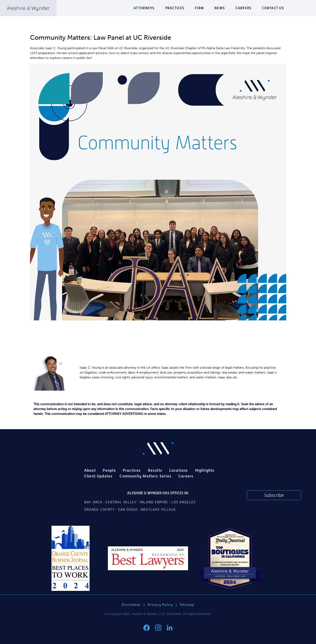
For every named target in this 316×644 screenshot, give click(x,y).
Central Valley (121, 502)
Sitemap (187, 605)
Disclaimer (131, 605)
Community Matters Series (146, 476)
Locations (179, 470)
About (90, 470)
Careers (243, 8)
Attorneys (144, 8)
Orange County (100, 510)
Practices (175, 8)
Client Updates (99, 476)
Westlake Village (158, 510)
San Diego (128, 510)
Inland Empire (154, 502)
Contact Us (273, 8)
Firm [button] (199, 8)
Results (155, 470)
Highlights (205, 470)
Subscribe (274, 495)
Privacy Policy (160, 605)
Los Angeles (183, 502)
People (109, 470)
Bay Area (93, 502)
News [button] (220, 8)
